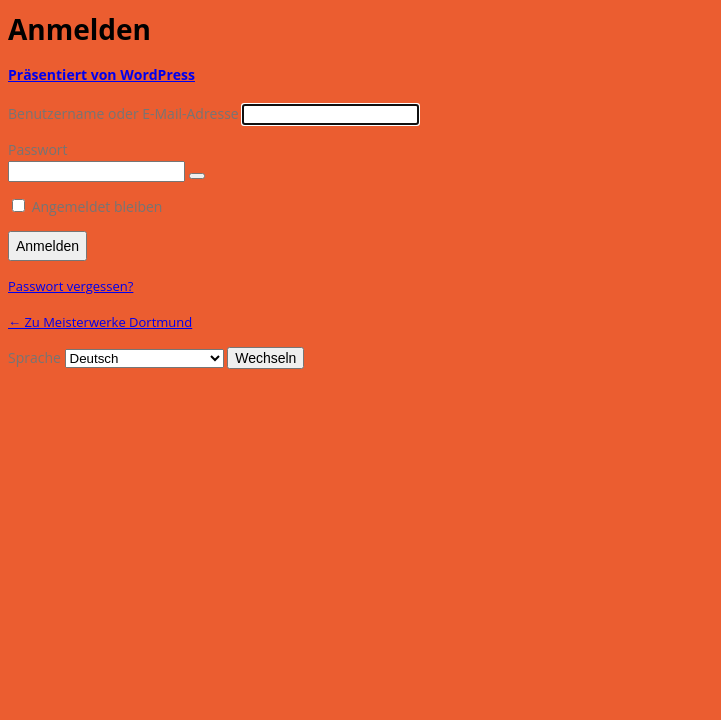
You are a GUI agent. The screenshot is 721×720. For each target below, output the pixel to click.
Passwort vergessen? (70, 286)
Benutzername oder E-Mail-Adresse (123, 113)
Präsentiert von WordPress (101, 74)
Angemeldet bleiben (97, 206)
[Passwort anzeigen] (197, 176)
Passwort (38, 149)
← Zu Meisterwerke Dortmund (100, 322)
